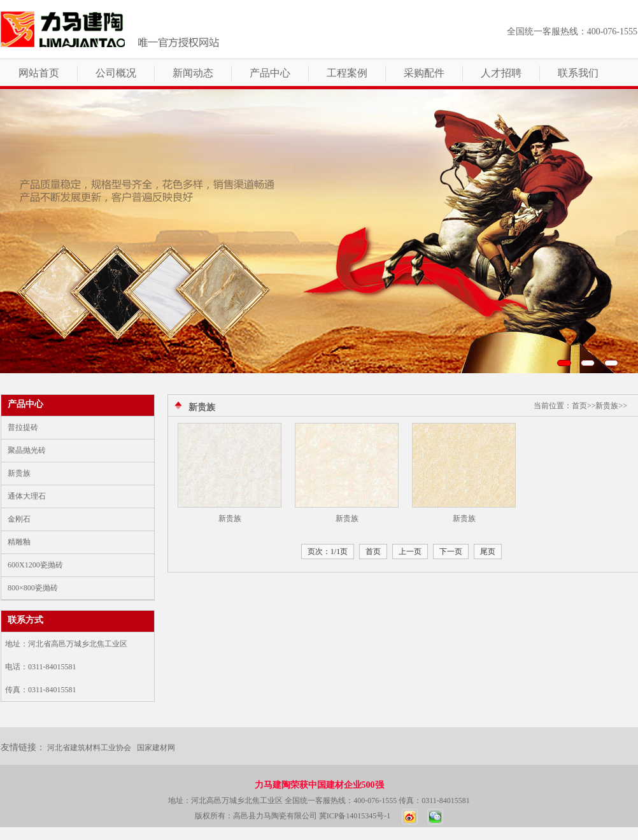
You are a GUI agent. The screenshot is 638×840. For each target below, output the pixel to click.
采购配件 (424, 73)
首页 (373, 552)
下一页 (451, 552)
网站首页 (39, 73)
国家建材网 (156, 748)
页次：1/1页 (328, 552)
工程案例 (347, 73)
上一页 (410, 552)
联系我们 (578, 73)
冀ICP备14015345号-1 (355, 816)
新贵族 (19, 473)
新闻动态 (193, 73)
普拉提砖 (23, 427)
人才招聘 (501, 73)
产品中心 (270, 73)
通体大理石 (27, 496)
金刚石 (19, 519)
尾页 (488, 552)
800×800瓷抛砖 (33, 588)
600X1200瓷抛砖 (35, 565)
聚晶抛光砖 (27, 450)
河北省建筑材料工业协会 (89, 748)
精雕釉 (19, 542)
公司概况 (116, 73)
